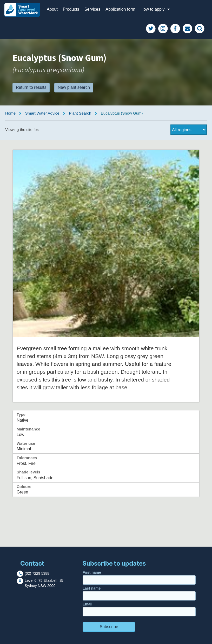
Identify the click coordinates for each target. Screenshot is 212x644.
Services (92, 9)
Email (139, 609)
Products (71, 9)
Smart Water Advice (42, 113)
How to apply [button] (156, 9)
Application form (120, 9)
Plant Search (80, 113)
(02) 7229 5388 (37, 573)
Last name (139, 593)
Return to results (31, 87)
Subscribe (109, 627)
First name (139, 577)
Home (10, 113)
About (52, 9)
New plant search (74, 87)
